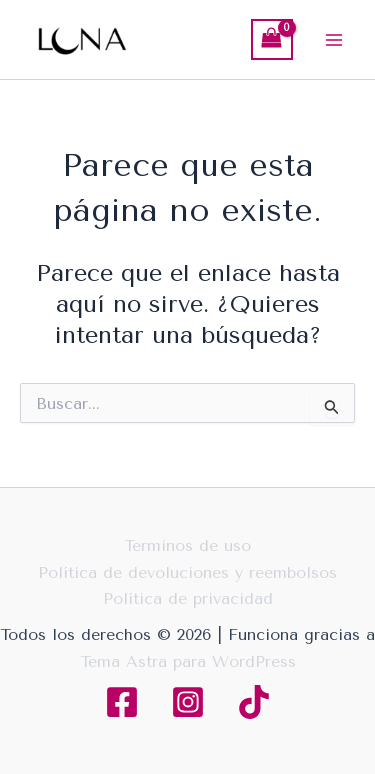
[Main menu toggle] (334, 39)
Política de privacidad (188, 598)
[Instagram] (188, 702)
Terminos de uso (187, 545)
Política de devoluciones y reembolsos (187, 572)
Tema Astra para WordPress (188, 661)
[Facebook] (122, 702)
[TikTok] (254, 702)
